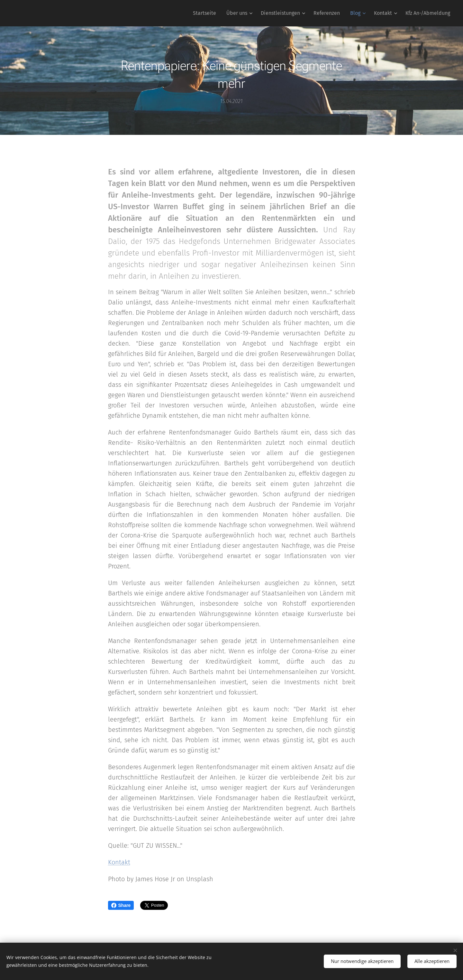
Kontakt (119, 862)
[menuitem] (206, 13)
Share (121, 905)
